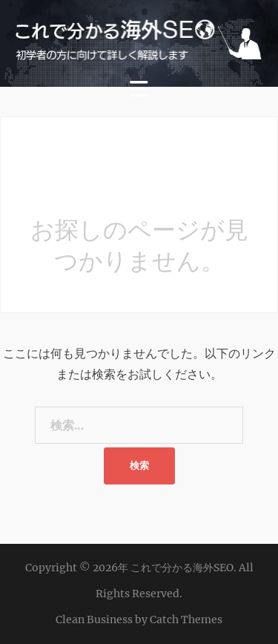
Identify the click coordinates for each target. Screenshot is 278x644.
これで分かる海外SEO (182, 568)
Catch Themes (186, 620)
